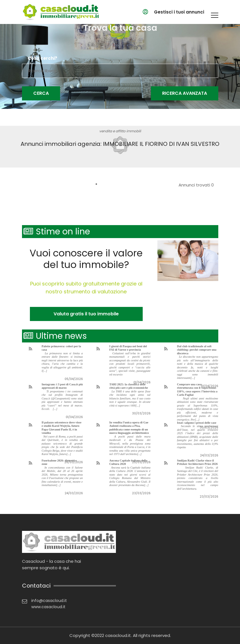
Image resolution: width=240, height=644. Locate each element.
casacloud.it (118, 635)
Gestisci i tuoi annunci (179, 12)
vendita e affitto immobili (120, 131)
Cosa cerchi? (42, 58)
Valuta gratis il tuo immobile (86, 314)
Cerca (41, 93)
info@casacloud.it (49, 601)
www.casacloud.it (48, 607)
